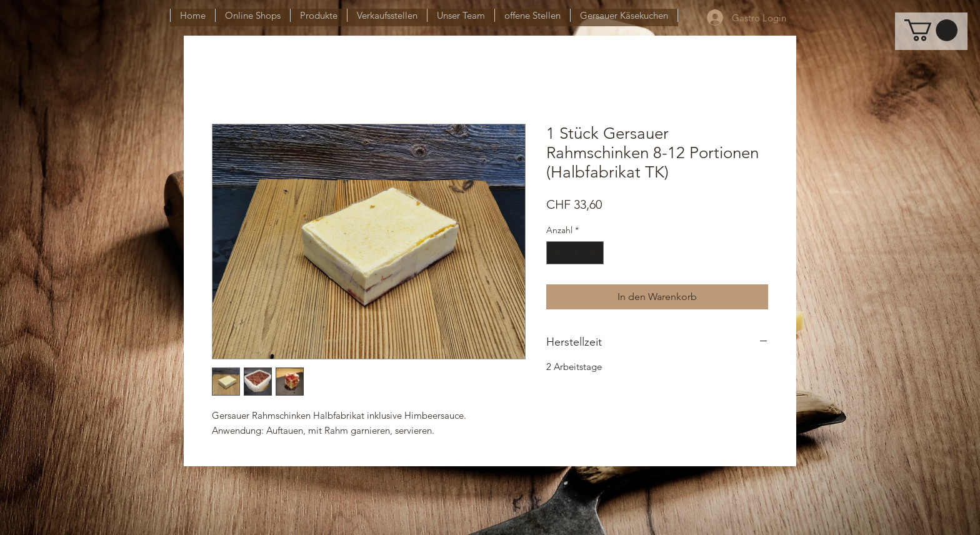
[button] (931, 30)
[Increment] (594, 253)
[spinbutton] (575, 253)
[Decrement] (556, 253)
